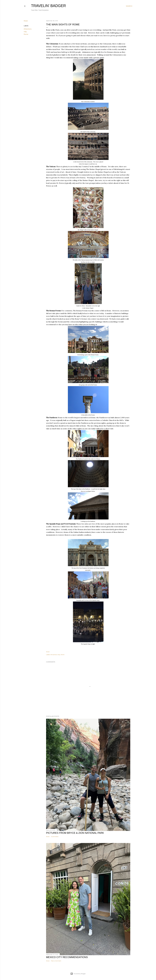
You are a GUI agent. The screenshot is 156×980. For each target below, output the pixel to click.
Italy (25, 32)
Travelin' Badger (48, 6)
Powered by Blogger (78, 974)
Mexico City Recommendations (67, 957)
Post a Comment (56, 961)
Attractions (28, 29)
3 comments (55, 837)
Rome (26, 34)
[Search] (129, 6)
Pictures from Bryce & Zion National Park (75, 833)
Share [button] (26, 21)
